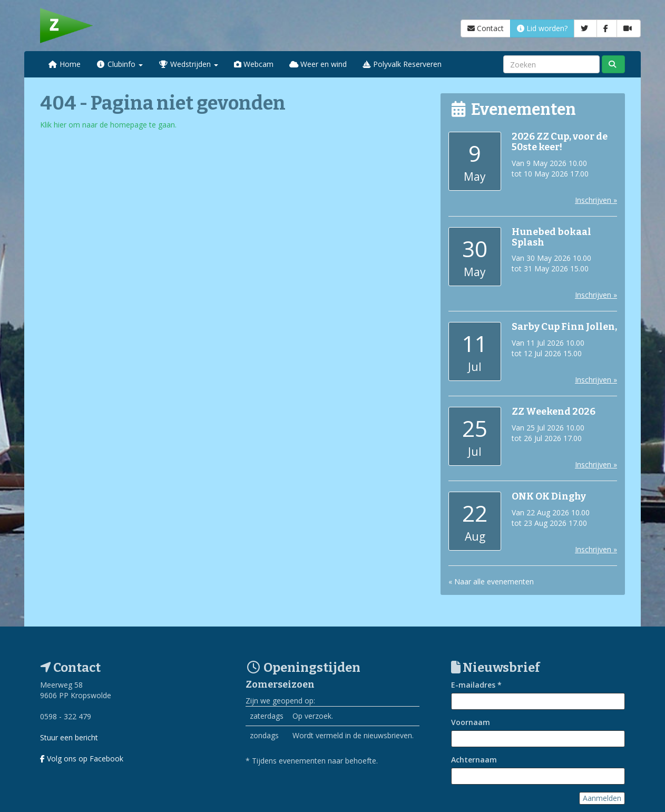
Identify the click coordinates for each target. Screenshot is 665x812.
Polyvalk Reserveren (402, 64)
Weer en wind (318, 64)
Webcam (254, 64)
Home (64, 64)
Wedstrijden (188, 64)
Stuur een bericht (69, 737)
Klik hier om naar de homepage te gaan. (108, 125)
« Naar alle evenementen (491, 581)
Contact (486, 28)
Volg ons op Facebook (82, 759)
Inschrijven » (596, 200)
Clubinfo (120, 64)
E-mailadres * (476, 685)
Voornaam (471, 722)
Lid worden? (542, 28)
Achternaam (474, 760)
